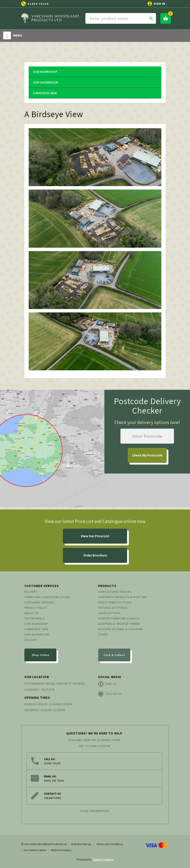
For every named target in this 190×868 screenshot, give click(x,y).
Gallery (31, 640)
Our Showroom (46, 82)
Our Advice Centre (35, 850)
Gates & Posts (109, 613)
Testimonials (35, 618)
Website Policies (81, 844)
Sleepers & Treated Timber (119, 624)
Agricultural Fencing (115, 592)
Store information (94, 811)
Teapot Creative (103, 859)
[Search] (121, 18)
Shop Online (41, 655)
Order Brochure (95, 555)
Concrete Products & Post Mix (123, 597)
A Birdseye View (45, 93)
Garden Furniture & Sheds (119, 618)
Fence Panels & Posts (115, 602)
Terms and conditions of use (47, 597)
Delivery (31, 592)
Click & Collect (114, 655)
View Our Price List (95, 536)
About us (32, 613)
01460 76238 (38, 4)
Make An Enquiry (61, 850)
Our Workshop (45, 72)
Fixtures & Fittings (113, 608)
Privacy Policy (36, 608)
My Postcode (147, 455)
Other (103, 634)
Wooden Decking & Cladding (121, 629)
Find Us (107, 684)
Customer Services (39, 602)
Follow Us (110, 694)
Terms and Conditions (110, 844)
